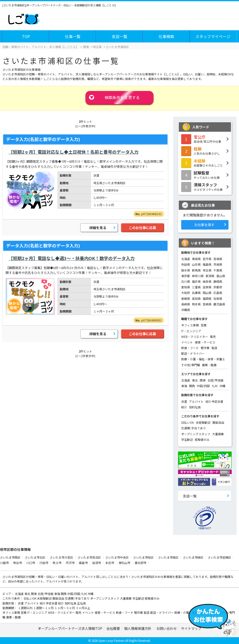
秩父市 (57, 563)
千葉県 (218, 270)
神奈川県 (198, 276)
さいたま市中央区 (117, 557)
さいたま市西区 (10, 557)
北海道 (186, 259)
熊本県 (196, 304)
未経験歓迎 (203, 422)
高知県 (196, 298)
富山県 (221, 276)
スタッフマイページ (213, 36)
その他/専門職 (191, 365)
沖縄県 (186, 310)
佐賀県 (218, 298)
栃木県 (186, 270)
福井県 (196, 281)
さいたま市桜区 (143, 557)
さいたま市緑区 (193, 557)
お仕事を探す (204, 225)
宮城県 (218, 259)
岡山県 (207, 293)
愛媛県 (186, 298)
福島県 (207, 264)
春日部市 (140, 563)
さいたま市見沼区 (89, 557)
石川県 (186, 281)
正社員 (81, 603)
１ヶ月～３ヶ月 (65, 608)
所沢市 (70, 563)
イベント (187, 342)
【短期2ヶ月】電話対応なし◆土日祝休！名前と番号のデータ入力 (74, 152)
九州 (215, 386)
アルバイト (196, 401)
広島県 (218, 293)
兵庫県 (196, 293)
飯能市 (83, 563)
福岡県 (207, 298)
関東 (203, 380)
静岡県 (218, 281)
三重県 (196, 287)
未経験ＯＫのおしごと (205, 163)
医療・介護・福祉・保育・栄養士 (203, 359)
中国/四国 (203, 386)
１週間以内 (25, 608)
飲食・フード (190, 348)
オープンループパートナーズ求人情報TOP (70, 628)
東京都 (186, 276)
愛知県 (186, 287)
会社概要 (113, 628)
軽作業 (205, 348)
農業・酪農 (209, 365)
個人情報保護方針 (138, 628)
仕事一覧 (73, 36)
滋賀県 (207, 287)
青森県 (196, 259)
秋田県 (186, 264)
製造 (214, 348)
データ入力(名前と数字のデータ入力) (43, 139)
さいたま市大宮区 (61, 557)
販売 (213, 337)
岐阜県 (207, 281)
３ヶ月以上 (83, 608)
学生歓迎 (187, 439)
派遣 (184, 401)
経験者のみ (202, 439)
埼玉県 (207, 270)
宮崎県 (207, 304)
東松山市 (124, 563)
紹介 (184, 407)
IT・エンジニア (191, 331)
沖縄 (222, 386)
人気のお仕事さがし (205, 151)
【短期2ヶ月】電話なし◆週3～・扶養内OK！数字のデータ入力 (72, 258)
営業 (204, 325)
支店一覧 (119, 36)
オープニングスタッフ (196, 434)
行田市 (44, 563)
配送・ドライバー (193, 353)
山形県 (196, 264)
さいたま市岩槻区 (219, 557)
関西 (192, 386)
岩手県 (207, 259)
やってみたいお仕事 (205, 175)
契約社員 (195, 407)
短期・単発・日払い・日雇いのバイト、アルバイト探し (65, 577)
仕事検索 (166, 36)
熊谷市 (18, 563)
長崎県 (186, 304)
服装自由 (218, 422)
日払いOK (188, 422)
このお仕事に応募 (142, 228)
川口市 (31, 563)
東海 (184, 386)
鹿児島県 (219, 304)
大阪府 (186, 293)
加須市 (97, 563)
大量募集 (218, 434)
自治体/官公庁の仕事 (205, 139)
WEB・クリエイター (195, 337)
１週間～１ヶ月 (44, 608)
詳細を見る (98, 228)
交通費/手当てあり (194, 428)
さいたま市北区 (35, 557)
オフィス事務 (190, 325)
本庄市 (110, 563)
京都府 (218, 287)
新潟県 (210, 276)
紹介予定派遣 (214, 401)
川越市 (4, 563)
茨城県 (218, 264)
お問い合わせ (167, 628)
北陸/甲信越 (215, 380)
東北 (195, 380)
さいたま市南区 (168, 557)
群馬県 (196, 270)
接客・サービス (205, 342)
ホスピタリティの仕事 (205, 187)
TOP (26, 36)
